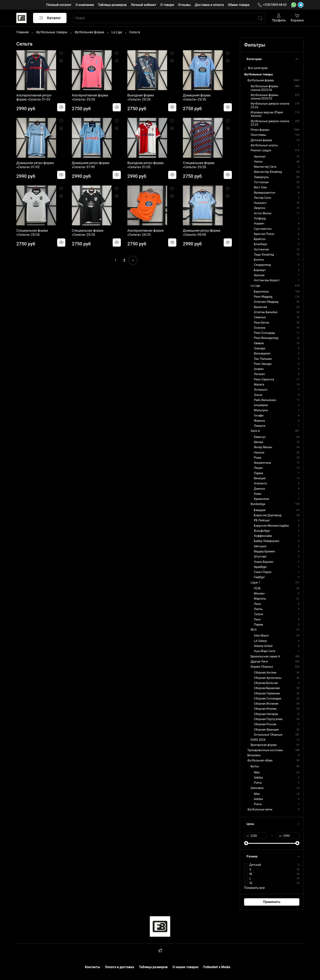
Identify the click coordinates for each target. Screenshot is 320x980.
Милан (258, 442)
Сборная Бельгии (266, 683)
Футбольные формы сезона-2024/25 (264, 97)
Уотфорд (260, 218)
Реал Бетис (262, 323)
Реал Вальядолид (266, 338)
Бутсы (255, 766)
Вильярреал (262, 354)
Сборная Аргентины (268, 678)
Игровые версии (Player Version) (267, 114)
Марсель (260, 599)
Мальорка (261, 410)
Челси (258, 162)
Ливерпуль (261, 177)
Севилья (260, 317)
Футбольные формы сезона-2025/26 (264, 88)
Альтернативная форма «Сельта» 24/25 (145, 233)
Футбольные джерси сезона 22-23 (270, 123)
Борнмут (260, 270)
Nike (257, 773)
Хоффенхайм (263, 536)
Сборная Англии (265, 673)
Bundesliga (258, 504)
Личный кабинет (143, 5)
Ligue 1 (255, 583)
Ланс (257, 620)
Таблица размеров (112, 5)
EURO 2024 (258, 740)
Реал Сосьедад (264, 333)
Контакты (93, 967)
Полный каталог (59, 5)
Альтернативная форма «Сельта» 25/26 (90, 97)
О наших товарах (185, 967)
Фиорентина (262, 463)
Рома (258, 458)
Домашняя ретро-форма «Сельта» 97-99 (91, 165)
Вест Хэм (260, 187)
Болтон (259, 260)
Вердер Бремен (264, 551)
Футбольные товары (52, 32)
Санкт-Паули (263, 572)
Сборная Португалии (268, 719)
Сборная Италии (265, 709)
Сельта (259, 343)
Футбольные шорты (264, 145)
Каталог (50, 18)
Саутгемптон (263, 229)
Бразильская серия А (265, 656)
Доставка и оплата (209, 5)
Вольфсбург (262, 531)
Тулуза (258, 614)
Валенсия (261, 307)
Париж (259, 625)
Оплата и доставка (120, 967)
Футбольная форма (89, 32)
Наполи (259, 453)
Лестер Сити (262, 198)
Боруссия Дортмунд (268, 515)
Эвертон (260, 208)
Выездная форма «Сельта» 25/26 (141, 97)
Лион (257, 604)
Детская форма (261, 140)
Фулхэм (259, 275)
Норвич (259, 224)
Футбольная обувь (260, 760)
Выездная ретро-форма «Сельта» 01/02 (145, 165)
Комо (258, 494)
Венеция (260, 478)
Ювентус (260, 437)
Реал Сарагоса (264, 379)
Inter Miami (261, 636)
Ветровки (254, 755)
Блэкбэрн (261, 244)
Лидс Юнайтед (264, 255)
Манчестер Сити (265, 167)
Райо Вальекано (265, 400)
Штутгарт (260, 557)
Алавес (259, 369)
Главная (23, 32)
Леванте (260, 426)
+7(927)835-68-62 (272, 5)
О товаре (167, 5)
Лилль (258, 609)
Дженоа (259, 489)
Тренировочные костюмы (265, 750)
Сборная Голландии (268, 699)
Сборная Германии (267, 693)
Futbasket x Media (217, 967)
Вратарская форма (264, 745)
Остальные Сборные (268, 735)
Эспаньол (261, 390)
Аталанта (260, 483)
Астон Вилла (263, 213)
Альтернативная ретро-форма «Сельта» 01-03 (34, 97)
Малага (259, 385)
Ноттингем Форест (267, 280)
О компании (85, 5)
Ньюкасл (260, 203)
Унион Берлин (264, 562)
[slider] (246, 843)
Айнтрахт (260, 546)
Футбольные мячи (260, 810)
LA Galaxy (260, 641)
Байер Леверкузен (267, 541)
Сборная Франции (266, 730)
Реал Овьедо (263, 364)
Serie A (255, 431)
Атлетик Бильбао (266, 312)
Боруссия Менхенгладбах (271, 526)
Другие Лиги (259, 662)
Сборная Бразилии (267, 688)
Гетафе (259, 416)
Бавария (260, 510)
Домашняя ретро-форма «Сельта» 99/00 (202, 233)
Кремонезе (262, 499)
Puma (258, 783)
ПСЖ (257, 588)
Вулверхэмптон (265, 193)
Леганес (259, 374)
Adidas (258, 778)
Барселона (261, 292)
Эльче (258, 395)
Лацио (258, 468)
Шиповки (257, 788)
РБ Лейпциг (262, 520)
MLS (254, 630)
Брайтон (260, 239)
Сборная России (265, 724)
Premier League (261, 150)
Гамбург (259, 577)
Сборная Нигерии (266, 714)
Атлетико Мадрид (266, 302)
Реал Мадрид (263, 297)
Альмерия (261, 405)
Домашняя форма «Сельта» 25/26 (197, 97)
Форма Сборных (262, 667)
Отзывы (184, 5)
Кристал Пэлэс (264, 234)
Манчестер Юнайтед (268, 172)
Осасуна (260, 328)
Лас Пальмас (263, 359)
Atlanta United (263, 646)
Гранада (259, 348)
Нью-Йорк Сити (265, 651)
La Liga (117, 32)
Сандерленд (262, 265)
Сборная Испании (266, 704)
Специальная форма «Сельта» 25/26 (199, 165)
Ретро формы (260, 130)
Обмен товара (239, 5)
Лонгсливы (258, 135)
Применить (272, 902)
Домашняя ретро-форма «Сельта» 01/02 (35, 165)
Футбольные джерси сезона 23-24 (270, 105)
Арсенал (260, 157)
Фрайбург (260, 567)
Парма (258, 473)
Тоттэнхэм (261, 182)
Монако (259, 594)
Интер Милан (263, 447)
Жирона (259, 421)
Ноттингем (261, 250)
